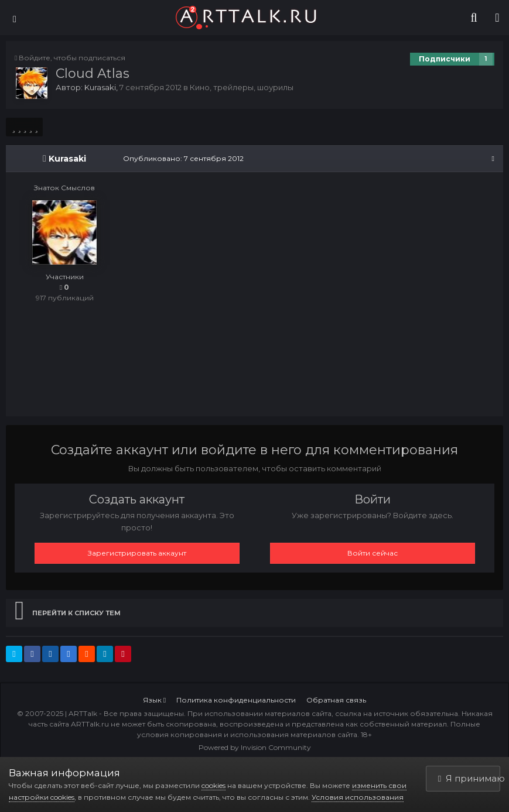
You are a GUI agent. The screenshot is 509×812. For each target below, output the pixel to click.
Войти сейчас (373, 553)
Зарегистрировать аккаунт (137, 553)
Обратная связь (336, 700)
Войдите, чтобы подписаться (72, 58)
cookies (213, 785)
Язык (154, 700)
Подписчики (445, 59)
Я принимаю (469, 778)
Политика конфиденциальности (236, 700)
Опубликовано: (183, 158)
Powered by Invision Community (255, 747)
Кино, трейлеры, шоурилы (242, 87)
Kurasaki (100, 87)
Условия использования (358, 797)
